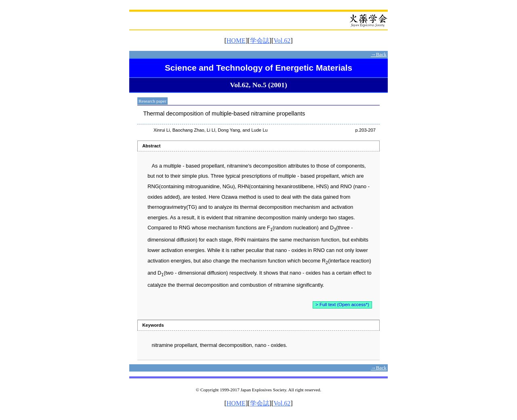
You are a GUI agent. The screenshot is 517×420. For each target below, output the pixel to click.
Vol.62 (282, 41)
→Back (379, 55)
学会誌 (260, 41)
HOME (236, 41)
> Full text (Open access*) (342, 304)
